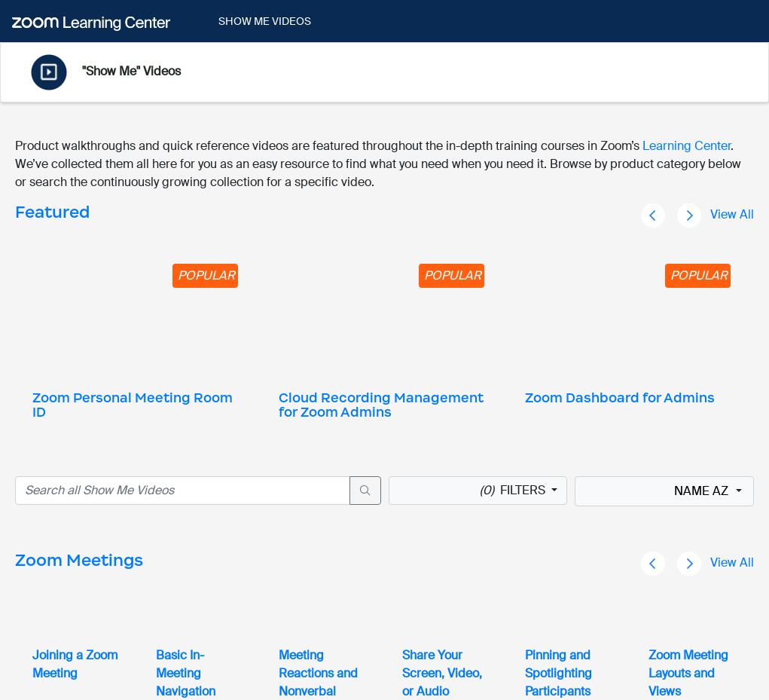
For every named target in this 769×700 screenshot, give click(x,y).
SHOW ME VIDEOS (265, 21)
